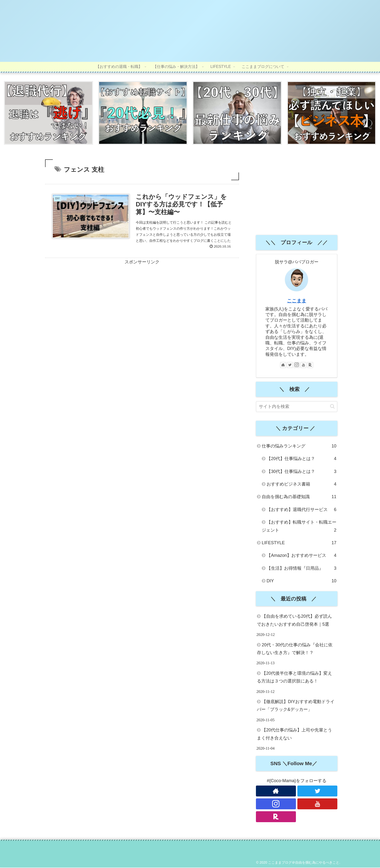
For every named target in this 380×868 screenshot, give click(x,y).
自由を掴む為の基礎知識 (299, 497)
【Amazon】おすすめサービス (301, 556)
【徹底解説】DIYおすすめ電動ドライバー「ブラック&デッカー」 (296, 706)
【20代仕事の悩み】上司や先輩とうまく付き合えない (294, 735)
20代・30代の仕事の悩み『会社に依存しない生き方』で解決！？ (295, 649)
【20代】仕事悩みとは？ (301, 459)
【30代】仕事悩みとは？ (301, 472)
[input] (297, 407)
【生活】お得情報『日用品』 (301, 569)
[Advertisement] (142, 302)
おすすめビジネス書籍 (301, 485)
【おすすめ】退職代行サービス (301, 510)
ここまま (297, 301)
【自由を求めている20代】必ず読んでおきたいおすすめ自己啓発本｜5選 (294, 621)
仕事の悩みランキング (299, 447)
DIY (301, 582)
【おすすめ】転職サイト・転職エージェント (299, 528)
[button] (332, 407)
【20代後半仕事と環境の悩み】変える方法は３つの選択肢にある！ (294, 678)
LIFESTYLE (299, 544)
